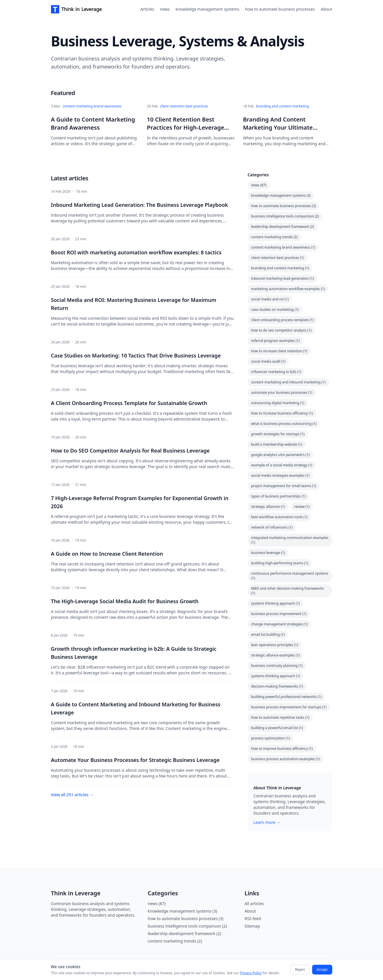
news (165, 9)
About (327, 9)
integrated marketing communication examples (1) (290, 540)
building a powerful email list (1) (277, 728)
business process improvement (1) (279, 614)
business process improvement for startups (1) (289, 707)
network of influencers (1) (272, 527)
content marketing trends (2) (274, 237)
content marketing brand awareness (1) (283, 247)
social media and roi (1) (270, 299)
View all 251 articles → (72, 795)
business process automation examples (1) (285, 759)
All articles (254, 904)
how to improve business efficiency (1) (282, 749)
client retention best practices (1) (278, 258)
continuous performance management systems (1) (290, 576)
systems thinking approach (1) (275, 603)
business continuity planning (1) (277, 666)
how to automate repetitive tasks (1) (280, 717)
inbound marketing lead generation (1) (282, 278)
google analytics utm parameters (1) (280, 455)
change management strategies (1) (279, 624)
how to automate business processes (280, 9)
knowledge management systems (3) (281, 195)
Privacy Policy (251, 973)
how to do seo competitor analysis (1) (281, 330)
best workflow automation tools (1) (279, 517)
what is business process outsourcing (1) (284, 424)
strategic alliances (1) (268, 507)
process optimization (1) (270, 738)
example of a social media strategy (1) (282, 465)
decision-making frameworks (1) (277, 686)
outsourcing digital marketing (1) (278, 403)
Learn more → (267, 822)
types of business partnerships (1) (278, 496)
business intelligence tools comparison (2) (285, 216)
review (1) (302, 507)
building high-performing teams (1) (280, 563)
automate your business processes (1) (282, 392)
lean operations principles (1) (274, 645)
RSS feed (253, 918)
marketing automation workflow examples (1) (288, 289)
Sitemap (252, 926)
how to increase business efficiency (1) (282, 413)
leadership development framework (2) (282, 227)
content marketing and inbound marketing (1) (288, 382)
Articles (147, 9)
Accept (322, 969)
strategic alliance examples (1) (275, 655)
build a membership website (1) (277, 444)
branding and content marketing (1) (280, 268)
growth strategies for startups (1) (278, 434)
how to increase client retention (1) (279, 351)
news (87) (259, 185)
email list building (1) (268, 634)
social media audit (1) (268, 361)
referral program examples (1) (275, 341)
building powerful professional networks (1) (286, 697)
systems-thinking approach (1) (276, 676)
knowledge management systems (207, 9)
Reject (300, 969)
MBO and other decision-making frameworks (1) (287, 591)
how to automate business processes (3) (283, 206)
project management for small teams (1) (284, 486)
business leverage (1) (268, 553)
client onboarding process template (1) (282, 320)
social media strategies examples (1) (280, 475)
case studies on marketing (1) (275, 310)
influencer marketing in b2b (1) (276, 372)
